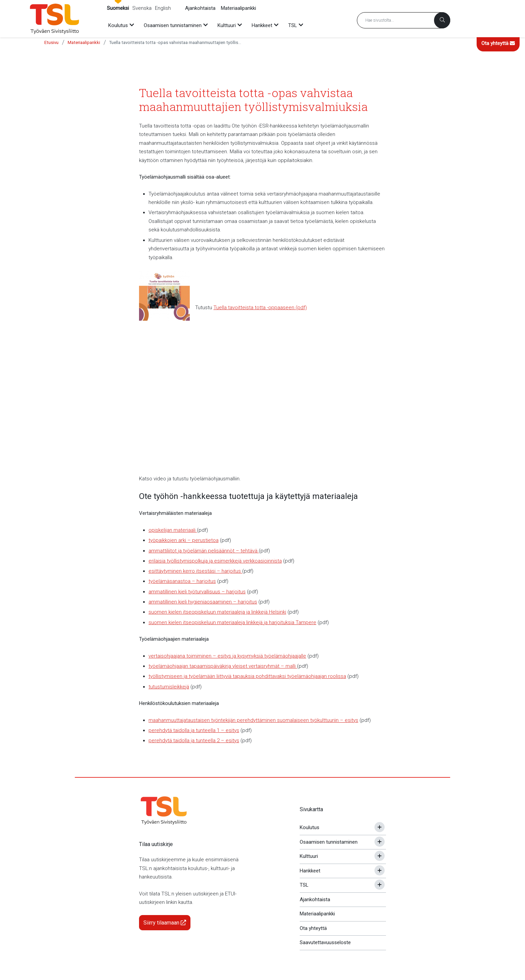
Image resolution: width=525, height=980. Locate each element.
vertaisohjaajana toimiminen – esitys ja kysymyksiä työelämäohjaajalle (227, 656)
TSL (304, 885)
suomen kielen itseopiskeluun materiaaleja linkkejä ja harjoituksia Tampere (232, 622)
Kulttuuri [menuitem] (227, 25)
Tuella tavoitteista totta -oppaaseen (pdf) (260, 307)
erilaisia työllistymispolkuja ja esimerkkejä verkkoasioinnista (215, 561)
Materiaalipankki (238, 8)
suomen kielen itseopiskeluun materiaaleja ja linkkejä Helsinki (217, 612)
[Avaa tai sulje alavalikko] (380, 827)
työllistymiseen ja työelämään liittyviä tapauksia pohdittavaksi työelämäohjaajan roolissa (247, 676)
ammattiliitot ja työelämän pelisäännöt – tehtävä (204, 551)
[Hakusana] (404, 20)
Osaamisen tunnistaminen (329, 842)
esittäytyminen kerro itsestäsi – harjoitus (195, 571)
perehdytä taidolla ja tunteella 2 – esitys (194, 740)
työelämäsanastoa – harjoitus (182, 581)
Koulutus (310, 827)
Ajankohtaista (200, 8)
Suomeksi (118, 8)
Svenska (142, 8)
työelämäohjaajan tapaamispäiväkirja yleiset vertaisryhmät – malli (223, 666)
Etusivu (51, 42)
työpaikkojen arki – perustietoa (184, 540)
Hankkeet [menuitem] (262, 25)
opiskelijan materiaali (173, 530)
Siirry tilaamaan (165, 923)
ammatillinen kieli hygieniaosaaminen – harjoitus (203, 602)
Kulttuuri (309, 856)
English (163, 8)
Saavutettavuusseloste (325, 942)
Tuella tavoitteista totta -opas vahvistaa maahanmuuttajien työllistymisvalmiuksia (175, 42)
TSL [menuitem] (293, 25)
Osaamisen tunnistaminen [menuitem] (173, 25)
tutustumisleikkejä (169, 687)
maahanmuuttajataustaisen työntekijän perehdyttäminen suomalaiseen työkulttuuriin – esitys (253, 720)
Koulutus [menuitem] (118, 25)
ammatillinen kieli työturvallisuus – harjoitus (197, 592)
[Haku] (442, 20)
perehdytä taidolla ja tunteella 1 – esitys (194, 730)
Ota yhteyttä (498, 43)
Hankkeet (310, 871)
